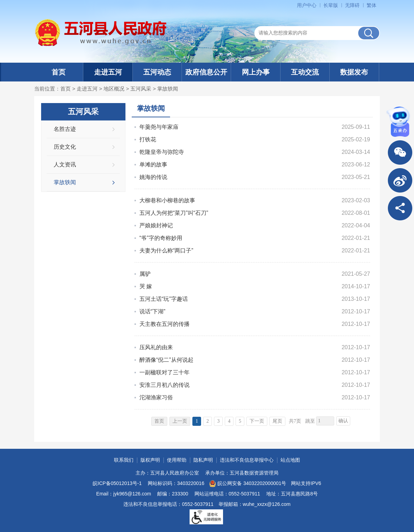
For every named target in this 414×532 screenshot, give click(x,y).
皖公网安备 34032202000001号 (248, 484)
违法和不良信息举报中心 (247, 460)
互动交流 (305, 72)
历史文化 (65, 147)
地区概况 (114, 89)
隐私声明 (203, 460)
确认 (343, 421)
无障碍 (352, 5)
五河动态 (157, 72)
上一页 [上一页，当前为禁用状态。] (180, 421)
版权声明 (150, 460)
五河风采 (141, 89)
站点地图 (290, 460)
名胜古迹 (65, 129)
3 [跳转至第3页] (218, 421)
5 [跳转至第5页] (240, 421)
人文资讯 (65, 165)
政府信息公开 (206, 72)
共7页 (295, 421)
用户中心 (307, 5)
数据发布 (354, 72)
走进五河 (108, 72)
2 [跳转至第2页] (208, 421)
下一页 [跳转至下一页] (257, 421)
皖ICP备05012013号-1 (117, 483)
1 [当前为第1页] (197, 421)
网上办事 (256, 72)
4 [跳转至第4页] (229, 421)
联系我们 (124, 460)
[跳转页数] (325, 421)
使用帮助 (177, 460)
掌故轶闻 (168, 89)
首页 (59, 72)
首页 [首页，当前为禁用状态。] (159, 421)
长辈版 (331, 5)
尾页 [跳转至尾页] (277, 421)
